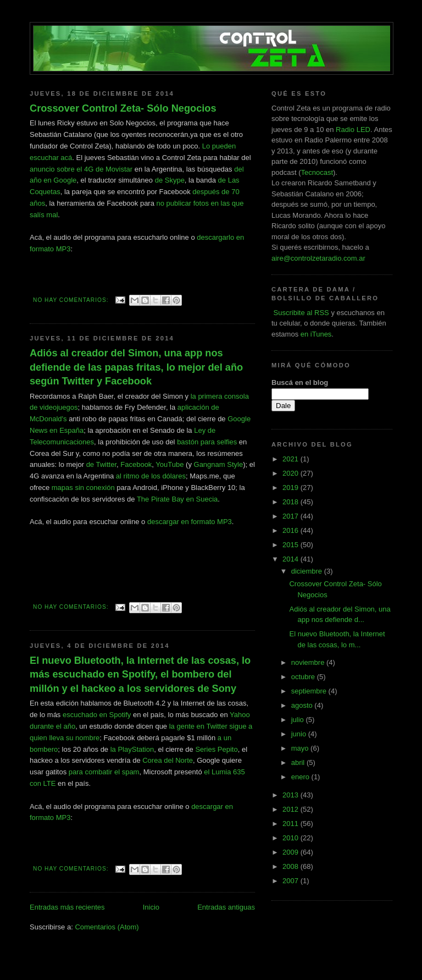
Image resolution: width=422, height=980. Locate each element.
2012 (291, 809)
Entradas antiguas (226, 907)
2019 (291, 488)
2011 (291, 824)
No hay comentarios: (72, 300)
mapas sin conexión (83, 488)
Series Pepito (216, 749)
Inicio (151, 907)
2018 (291, 502)
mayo (301, 748)
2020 (291, 473)
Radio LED (353, 130)
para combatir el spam (104, 772)
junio (300, 734)
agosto (303, 705)
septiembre (310, 691)
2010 (291, 838)
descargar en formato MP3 (190, 522)
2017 (291, 516)
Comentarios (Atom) (107, 927)
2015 (291, 545)
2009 (291, 852)
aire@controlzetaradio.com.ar (318, 258)
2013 (291, 795)
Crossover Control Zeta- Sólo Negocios (123, 108)
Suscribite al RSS (300, 313)
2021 (291, 459)
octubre (304, 677)
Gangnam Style (219, 464)
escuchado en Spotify (97, 715)
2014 (291, 559)
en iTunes (316, 334)
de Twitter (101, 464)
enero (301, 777)
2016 (291, 530)
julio (299, 720)
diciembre (308, 571)
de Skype (170, 180)
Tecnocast (317, 172)
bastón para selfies (207, 442)
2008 (291, 866)
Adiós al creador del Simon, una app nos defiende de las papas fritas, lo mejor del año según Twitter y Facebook (136, 367)
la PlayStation (132, 749)
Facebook (136, 464)
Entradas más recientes (67, 907)
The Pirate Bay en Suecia (177, 499)
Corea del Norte (168, 760)
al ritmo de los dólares (151, 476)
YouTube (170, 464)
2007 (291, 881)
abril (299, 762)
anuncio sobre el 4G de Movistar (81, 169)
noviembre (309, 662)
